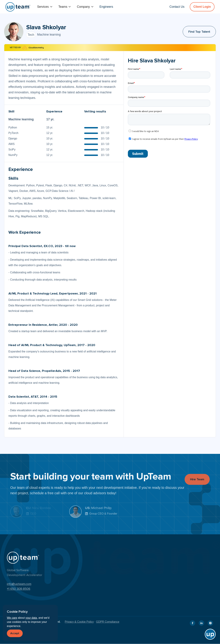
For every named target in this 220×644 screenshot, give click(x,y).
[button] (45, 7)
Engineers (106, 7)
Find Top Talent (199, 32)
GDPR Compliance (108, 622)
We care (12, 618)
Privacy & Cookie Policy (79, 622)
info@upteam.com (19, 586)
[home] (18, 7)
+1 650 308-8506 (19, 590)
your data (31, 618)
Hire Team (197, 482)
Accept (15, 633)
